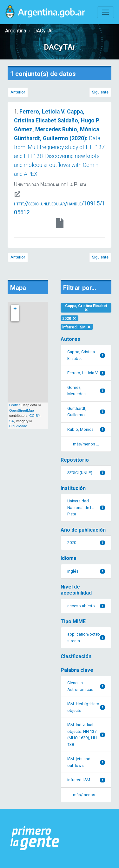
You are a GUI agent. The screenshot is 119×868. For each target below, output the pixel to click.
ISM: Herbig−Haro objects (86, 707)
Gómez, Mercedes (86, 391)
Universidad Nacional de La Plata (86, 507)
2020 (69, 318)
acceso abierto (86, 606)
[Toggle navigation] (106, 12)
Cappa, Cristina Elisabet (86, 308)
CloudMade (18, 426)
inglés (86, 571)
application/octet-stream (86, 637)
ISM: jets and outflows (86, 762)
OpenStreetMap (22, 410)
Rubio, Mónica (86, 429)
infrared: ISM (77, 327)
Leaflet (14, 405)
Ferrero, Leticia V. (86, 373)
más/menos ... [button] (86, 444)
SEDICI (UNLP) (86, 473)
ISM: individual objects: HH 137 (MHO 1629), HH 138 (86, 734)
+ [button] (15, 309)
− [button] (15, 317)
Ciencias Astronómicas (86, 686)
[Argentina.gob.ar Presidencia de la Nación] (35, 838)
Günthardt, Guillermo (86, 412)
